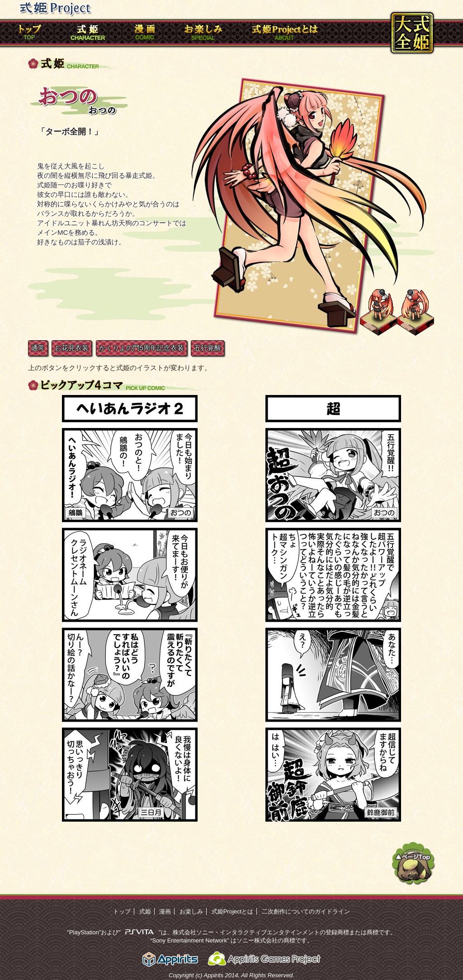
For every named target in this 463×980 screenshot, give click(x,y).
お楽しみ (191, 911)
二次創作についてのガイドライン (306, 911)
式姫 (145, 911)
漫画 (165, 911)
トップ (122, 911)
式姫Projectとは (232, 911)
